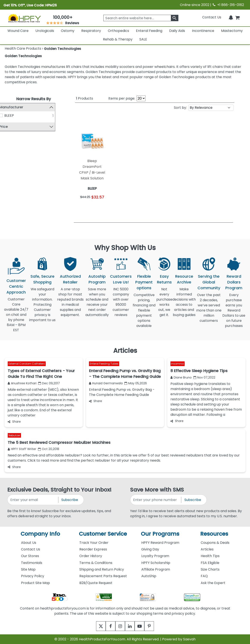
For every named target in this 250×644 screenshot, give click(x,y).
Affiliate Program (156, 569)
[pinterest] (154, 626)
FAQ (204, 576)
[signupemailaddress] (33, 500)
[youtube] (143, 626)
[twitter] (96, 626)
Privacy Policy (33, 576)
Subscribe (70, 500)
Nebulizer (14, 436)
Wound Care (18, 31)
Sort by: (180, 108)
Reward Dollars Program (234, 282)
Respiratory (91, 31)
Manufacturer (18, 107)
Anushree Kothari (22, 383)
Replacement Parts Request (103, 576)
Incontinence (203, 31)
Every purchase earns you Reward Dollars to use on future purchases (234, 313)
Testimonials (32, 563)
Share (14, 422)
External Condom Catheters (27, 364)
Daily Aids (177, 31)
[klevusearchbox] (175, 18)
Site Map (28, 569)
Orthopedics (118, 31)
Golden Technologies (23, 56)
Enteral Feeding (149, 31)
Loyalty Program (155, 556)
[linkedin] (131, 626)
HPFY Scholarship (156, 563)
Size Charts (210, 569)
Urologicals (45, 31)
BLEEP (16, 116)
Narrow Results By (34, 99)
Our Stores (30, 556)
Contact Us (212, 17)
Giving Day (150, 549)
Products (84, 98)
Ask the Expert (213, 583)
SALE (143, 39)
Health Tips (210, 556)
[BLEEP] (8, 115)
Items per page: (122, 98)
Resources (214, 534)
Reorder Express (93, 549)
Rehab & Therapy (118, 39)
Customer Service (103, 534)
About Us (29, 543)
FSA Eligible (210, 563)
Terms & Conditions (96, 563)
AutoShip (149, 576)
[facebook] (107, 626)
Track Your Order (94, 543)
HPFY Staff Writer (22, 449)
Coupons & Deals (215, 543)
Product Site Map (35, 583)
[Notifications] (231, 17)
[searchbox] (141, 18)
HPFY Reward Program (160, 543)
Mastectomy (232, 31)
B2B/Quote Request (96, 583)
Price (11, 127)
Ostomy (68, 31)
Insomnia (177, 364)
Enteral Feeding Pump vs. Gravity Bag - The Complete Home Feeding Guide (122, 392)
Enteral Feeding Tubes (104, 364)
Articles (207, 549)
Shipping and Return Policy (102, 569)
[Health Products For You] (24, 18)
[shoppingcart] (237, 17)
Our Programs (160, 534)
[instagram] (119, 626)
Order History (91, 556)
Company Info (40, 534)
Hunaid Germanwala (106, 383)
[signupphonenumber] (156, 500)
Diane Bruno (181, 377)
